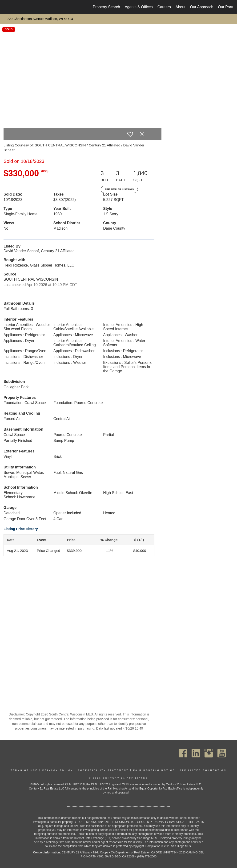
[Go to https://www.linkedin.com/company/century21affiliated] (196, 753)
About (181, 7)
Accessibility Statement (103, 770)
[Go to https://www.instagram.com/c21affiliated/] (209, 753)
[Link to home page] (7, 7)
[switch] (130, 134)
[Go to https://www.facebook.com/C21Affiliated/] (183, 753)
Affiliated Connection (203, 770)
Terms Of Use (24, 770)
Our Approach (202, 7)
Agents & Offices (139, 7)
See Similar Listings (119, 189)
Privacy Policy (58, 770)
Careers (164, 7)
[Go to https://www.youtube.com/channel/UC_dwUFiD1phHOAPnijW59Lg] (222, 753)
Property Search (106, 7)
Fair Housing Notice (154, 770)
